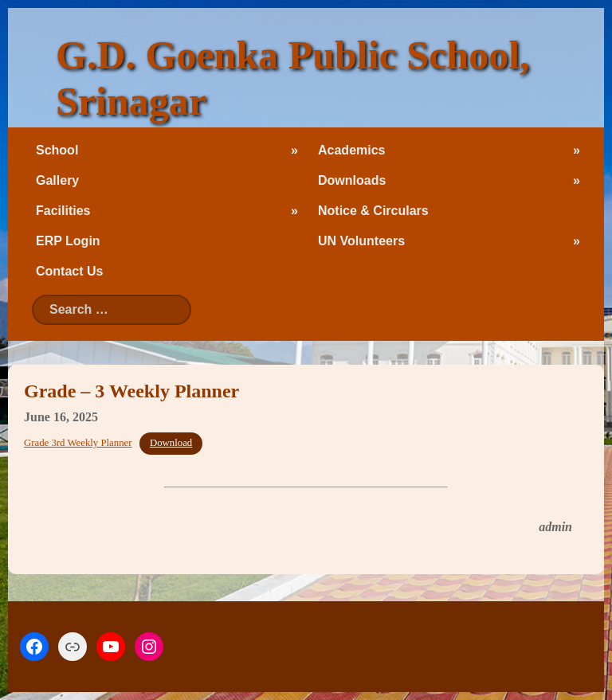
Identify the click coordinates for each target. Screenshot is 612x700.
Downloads (352, 180)
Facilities (63, 211)
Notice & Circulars (373, 211)
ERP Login (68, 241)
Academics (352, 150)
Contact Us (69, 271)
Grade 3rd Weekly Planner (78, 443)
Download (171, 443)
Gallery (57, 180)
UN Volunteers (361, 241)
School (57, 150)
